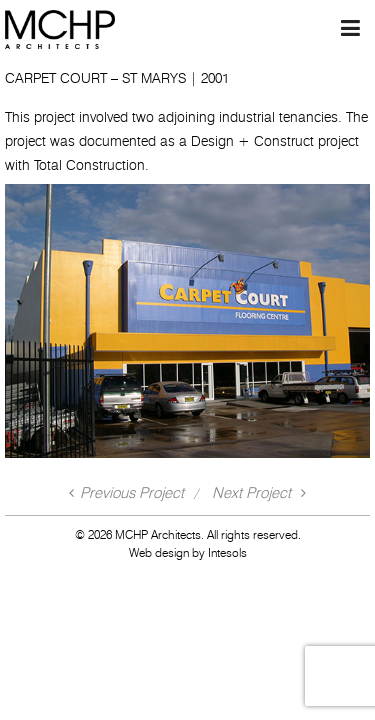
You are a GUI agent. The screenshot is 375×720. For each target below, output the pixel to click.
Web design (159, 552)
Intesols (227, 552)
